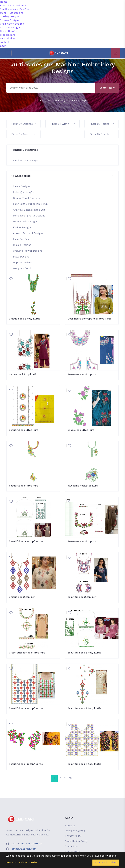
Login (3, 46)
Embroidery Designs (14, 6)
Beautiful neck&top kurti (82, 597)
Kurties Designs (80, 101)
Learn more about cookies (22, 862)
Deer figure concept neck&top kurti (89, 319)
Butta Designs (21, 257)
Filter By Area (23, 134)
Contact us (71, 846)
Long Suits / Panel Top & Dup (30, 204)
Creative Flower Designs (28, 251)
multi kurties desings (25, 160)
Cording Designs (10, 16)
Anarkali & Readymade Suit (29, 210)
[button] (62, 150)
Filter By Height (102, 124)
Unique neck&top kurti (23, 597)
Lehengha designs (24, 192)
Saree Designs (22, 186)
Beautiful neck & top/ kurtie (26, 541)
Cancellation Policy (76, 841)
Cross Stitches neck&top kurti (27, 653)
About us (70, 826)
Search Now (107, 88)
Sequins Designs (10, 20)
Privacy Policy (73, 836)
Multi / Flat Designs (12, 13)
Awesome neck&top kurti (83, 374)
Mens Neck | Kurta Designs (29, 216)
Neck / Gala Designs (25, 222)
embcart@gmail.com (24, 849)
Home (4, 2)
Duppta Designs (22, 263)
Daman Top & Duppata (27, 198)
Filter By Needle (102, 134)
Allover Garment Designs (28, 233)
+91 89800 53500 (31, 844)
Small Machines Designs (14, 9)
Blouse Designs (22, 245)
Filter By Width (62, 124)
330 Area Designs (10, 28)
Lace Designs (21, 239)
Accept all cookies (106, 862)
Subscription (7, 38)
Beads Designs (9, 31)
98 (70, 778)
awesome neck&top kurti (83, 486)
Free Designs (8, 35)
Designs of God (22, 268)
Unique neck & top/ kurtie (25, 319)
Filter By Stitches (23, 124)
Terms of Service (75, 831)
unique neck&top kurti (22, 374)
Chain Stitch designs (12, 24)
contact (4, 42)
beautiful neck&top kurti (24, 430)
